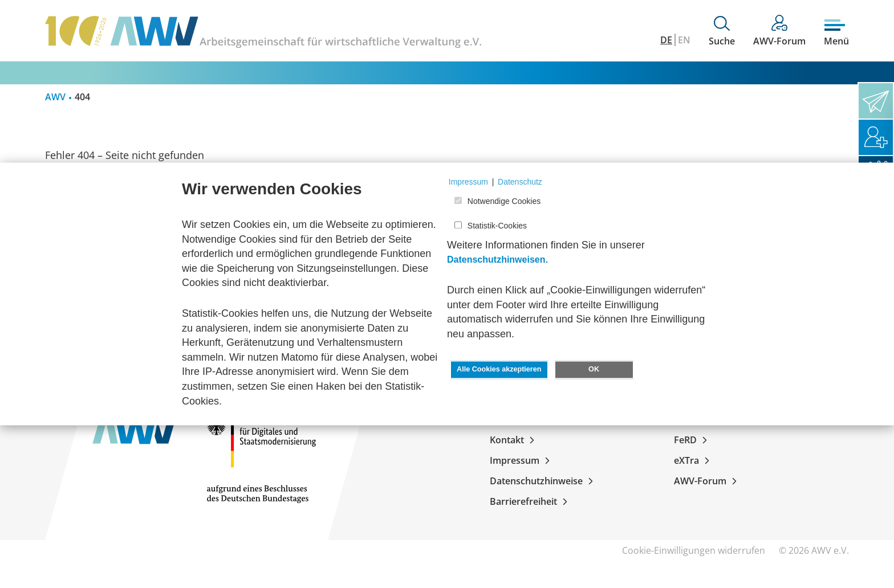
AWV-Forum (708, 481)
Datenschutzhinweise (544, 481)
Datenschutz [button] (520, 182)
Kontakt (514, 440)
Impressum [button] (468, 182)
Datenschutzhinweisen (496, 260)
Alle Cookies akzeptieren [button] (499, 370)
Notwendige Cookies (504, 202)
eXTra (694, 460)
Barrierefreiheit (531, 501)
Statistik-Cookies (497, 226)
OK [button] (594, 370)
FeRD (693, 440)
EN (684, 40)
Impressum (522, 460)
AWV (55, 97)
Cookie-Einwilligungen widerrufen (694, 550)
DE (666, 40)
